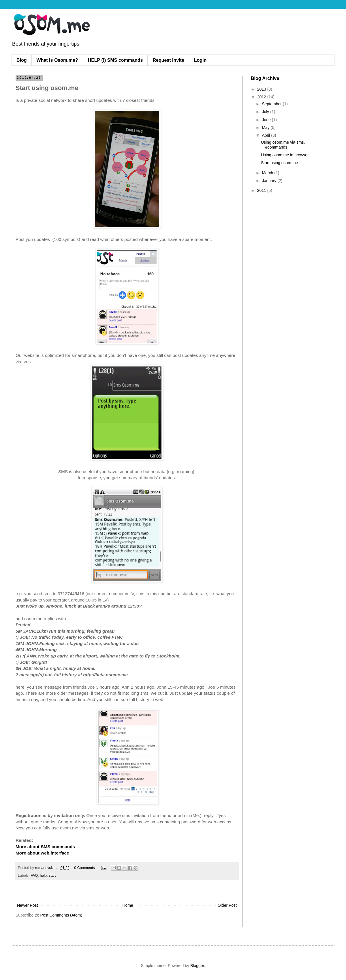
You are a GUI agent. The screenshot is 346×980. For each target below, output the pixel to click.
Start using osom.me (279, 163)
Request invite (168, 60)
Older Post (227, 905)
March (268, 173)
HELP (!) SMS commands (115, 60)
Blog (22, 60)
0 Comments (84, 868)
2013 (262, 89)
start (52, 876)
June (267, 120)
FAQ (34, 876)
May (266, 128)
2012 (262, 97)
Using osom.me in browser (285, 155)
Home (128, 905)
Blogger (197, 966)
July (266, 112)
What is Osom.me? (57, 60)
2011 (262, 190)
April (266, 135)
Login (200, 60)
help (43, 876)
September (272, 104)
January (270, 181)
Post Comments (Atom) (61, 915)
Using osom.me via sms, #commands (283, 145)
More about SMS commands (45, 847)
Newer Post (27, 905)
